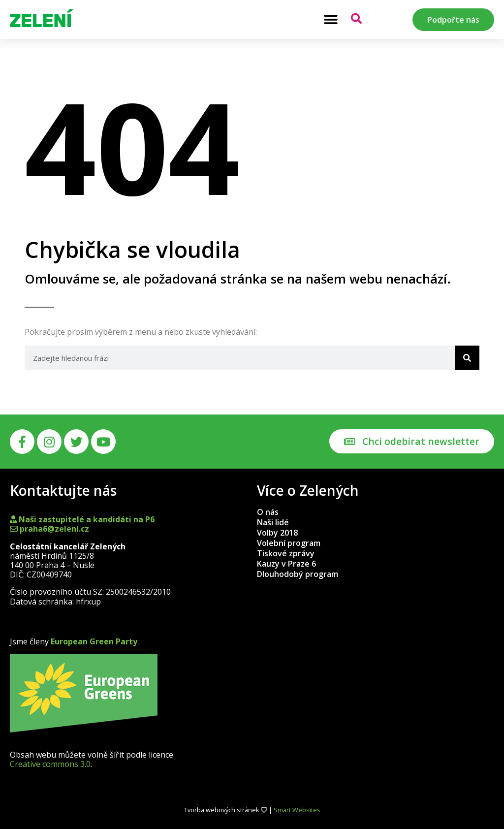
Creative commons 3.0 (50, 764)
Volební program (289, 543)
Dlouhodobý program (298, 574)
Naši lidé (273, 522)
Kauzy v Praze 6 (286, 564)
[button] (331, 19)
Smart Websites (297, 810)
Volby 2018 (277, 533)
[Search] (467, 358)
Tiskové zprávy (286, 553)
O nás (268, 512)
